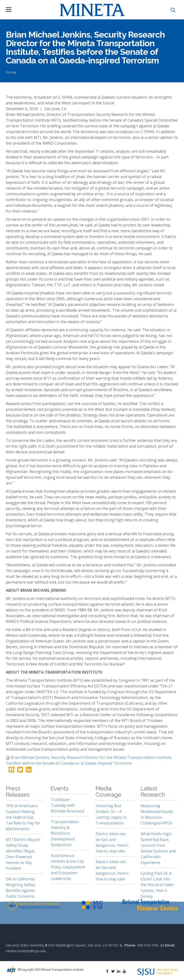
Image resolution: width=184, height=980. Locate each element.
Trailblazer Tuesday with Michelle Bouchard (67, 805)
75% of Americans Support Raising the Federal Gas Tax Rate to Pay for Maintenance (23, 817)
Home (11, 72)
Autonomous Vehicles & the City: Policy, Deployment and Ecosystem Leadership (68, 867)
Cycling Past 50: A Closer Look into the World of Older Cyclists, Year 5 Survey (157, 885)
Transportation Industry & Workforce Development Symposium (65, 833)
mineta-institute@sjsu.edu (26, 951)
